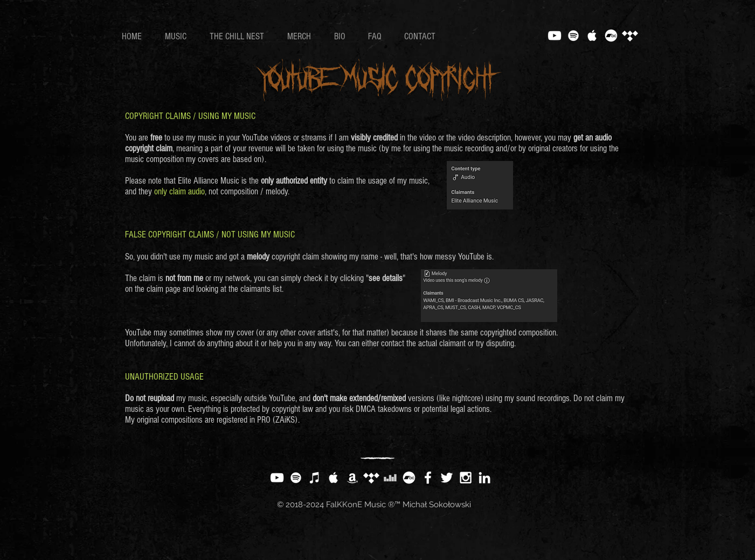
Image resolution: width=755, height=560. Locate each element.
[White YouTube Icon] (555, 36)
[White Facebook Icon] (428, 478)
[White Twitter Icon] (447, 478)
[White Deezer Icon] (390, 478)
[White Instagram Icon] (466, 478)
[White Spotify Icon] (573, 36)
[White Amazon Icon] (352, 478)
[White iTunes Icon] (315, 478)
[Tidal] (630, 36)
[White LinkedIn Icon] (484, 478)
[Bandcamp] (611, 36)
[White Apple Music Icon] (592, 36)
